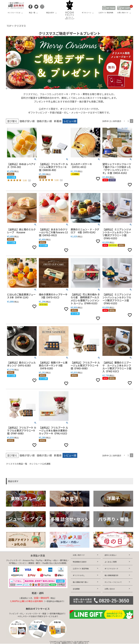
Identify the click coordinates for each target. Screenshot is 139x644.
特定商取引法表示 (80, 562)
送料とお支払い (111, 555)
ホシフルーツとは (14, 13)
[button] (124, 121)
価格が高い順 (44, 121)
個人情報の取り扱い (80, 582)
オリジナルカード (111, 569)
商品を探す (50, 13)
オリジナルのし (79, 575)
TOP (9, 26)
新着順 (58, 121)
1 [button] (128, 121)
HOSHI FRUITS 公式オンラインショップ (70, 10)
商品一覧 (32, 13)
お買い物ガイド (123, 13)
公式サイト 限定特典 (106, 13)
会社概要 (76, 589)
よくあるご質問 (111, 562)
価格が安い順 (27, 121)
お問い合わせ (110, 589)
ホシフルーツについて (113, 582)
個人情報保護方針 (111, 575)
